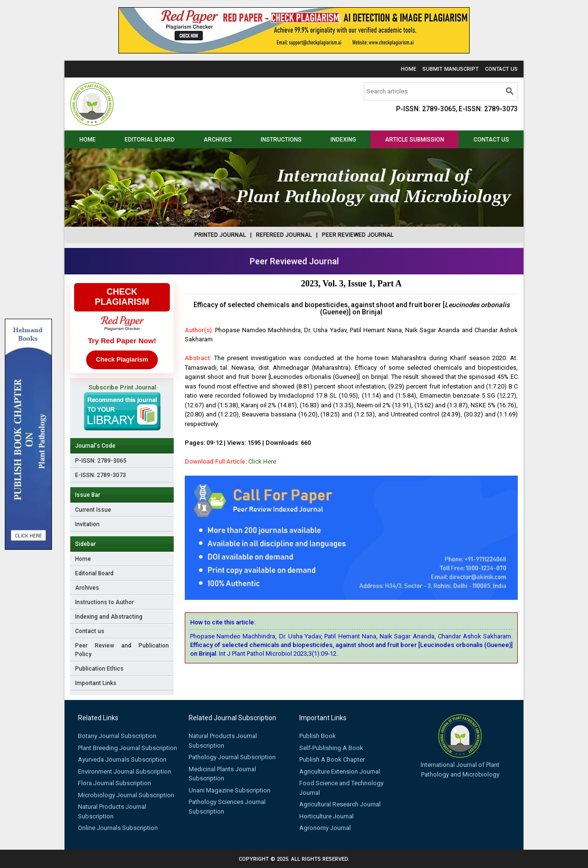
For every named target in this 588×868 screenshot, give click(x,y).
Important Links (96, 683)
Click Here (262, 461)
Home (409, 69)
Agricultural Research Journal (340, 804)
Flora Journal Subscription (115, 783)
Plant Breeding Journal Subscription (128, 748)
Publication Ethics (99, 669)
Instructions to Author (104, 602)
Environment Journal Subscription (125, 771)
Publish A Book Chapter (332, 759)
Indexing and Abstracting (109, 617)
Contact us (491, 140)
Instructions (281, 140)
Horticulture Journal (326, 816)
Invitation (87, 524)
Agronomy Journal (325, 828)
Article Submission (415, 140)
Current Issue (93, 510)
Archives (218, 140)
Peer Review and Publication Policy (122, 650)
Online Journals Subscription (118, 828)
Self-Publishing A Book (331, 748)
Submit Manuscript (451, 69)
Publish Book (318, 736)
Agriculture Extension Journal (340, 771)
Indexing (343, 140)
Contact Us (501, 69)
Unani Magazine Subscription (230, 790)
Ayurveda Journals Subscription (122, 759)
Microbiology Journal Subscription (126, 795)
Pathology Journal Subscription (232, 757)
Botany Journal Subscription (117, 736)
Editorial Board (150, 140)
